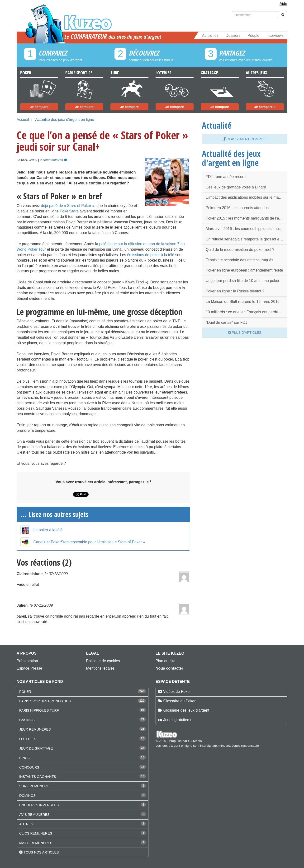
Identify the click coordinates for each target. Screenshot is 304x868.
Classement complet (245, 139)
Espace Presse (29, 668)
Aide (283, 4)
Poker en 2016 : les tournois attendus (237, 208)
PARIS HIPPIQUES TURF (39, 710)
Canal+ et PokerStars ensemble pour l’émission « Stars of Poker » (89, 542)
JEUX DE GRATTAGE (36, 748)
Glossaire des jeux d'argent (186, 710)
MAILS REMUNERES (36, 843)
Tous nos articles (41, 852)
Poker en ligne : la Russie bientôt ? (235, 291)
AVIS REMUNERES (34, 815)
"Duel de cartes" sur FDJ (226, 322)
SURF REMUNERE (34, 786)
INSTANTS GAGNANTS (38, 777)
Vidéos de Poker (177, 692)
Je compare (39, 107)
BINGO (25, 758)
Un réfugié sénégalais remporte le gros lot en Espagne (247, 239)
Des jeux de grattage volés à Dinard (236, 187)
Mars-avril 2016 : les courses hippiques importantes (247, 229)
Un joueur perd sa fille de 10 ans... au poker (242, 281)
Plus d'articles (245, 333)
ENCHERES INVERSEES (39, 805)
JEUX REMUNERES (35, 729)
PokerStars (69, 211)
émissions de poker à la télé (151, 255)
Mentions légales (100, 668)
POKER (25, 692)
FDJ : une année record (226, 177)
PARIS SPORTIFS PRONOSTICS (45, 701)
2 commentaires (53, 160)
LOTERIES (28, 739)
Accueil (23, 120)
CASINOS (27, 720)
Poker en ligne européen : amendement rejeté (244, 270)
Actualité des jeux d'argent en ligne (65, 120)
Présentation (27, 661)
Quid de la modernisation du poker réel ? (240, 250)
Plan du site (166, 661)
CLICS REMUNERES (36, 833)
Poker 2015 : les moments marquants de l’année (247, 218)
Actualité (217, 125)
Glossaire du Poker (179, 701)
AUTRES (26, 824)
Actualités (210, 35)
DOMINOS (27, 796)
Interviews (275, 35)
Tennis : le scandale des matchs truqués (240, 260)
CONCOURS (29, 767)
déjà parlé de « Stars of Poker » (68, 206)
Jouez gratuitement (179, 720)
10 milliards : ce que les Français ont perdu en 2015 (247, 312)
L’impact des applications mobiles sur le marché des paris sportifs (247, 197)
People (253, 35)
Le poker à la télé (48, 530)
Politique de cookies (103, 661)
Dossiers (233, 35)
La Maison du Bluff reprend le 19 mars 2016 (243, 302)
